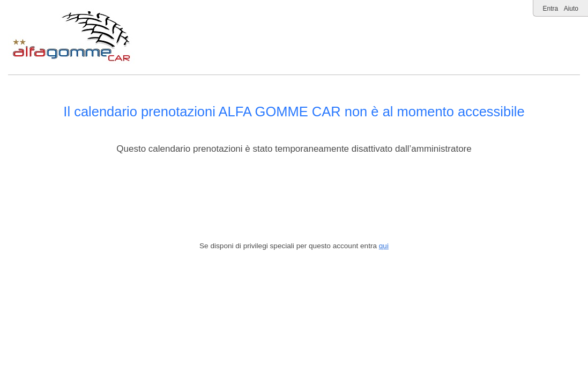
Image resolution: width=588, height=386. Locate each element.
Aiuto (571, 9)
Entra (551, 9)
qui (384, 246)
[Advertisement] (294, 198)
